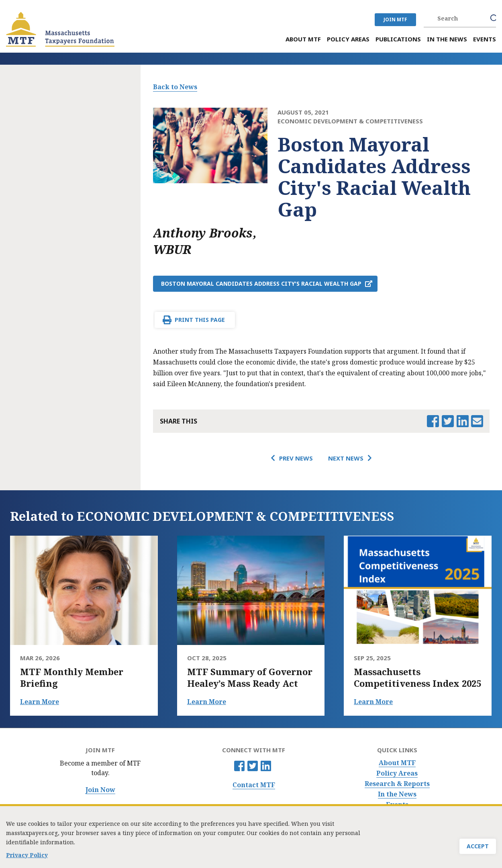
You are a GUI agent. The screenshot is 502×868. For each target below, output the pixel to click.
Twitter (253, 766)
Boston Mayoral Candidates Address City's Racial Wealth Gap (261, 284)
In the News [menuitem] (447, 39)
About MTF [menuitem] (303, 39)
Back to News (175, 87)
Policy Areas (397, 773)
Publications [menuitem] (398, 39)
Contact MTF (254, 785)
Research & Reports (397, 784)
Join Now (100, 790)
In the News (397, 794)
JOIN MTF (395, 19)
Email (477, 421)
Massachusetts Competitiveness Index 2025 (417, 678)
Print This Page (200, 320)
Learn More (40, 702)
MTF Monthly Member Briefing (72, 678)
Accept (478, 847)
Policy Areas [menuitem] (348, 39)
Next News (346, 458)
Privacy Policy (27, 855)
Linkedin (266, 766)
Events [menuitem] (485, 39)
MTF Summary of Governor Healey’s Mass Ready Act (250, 678)
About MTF (397, 763)
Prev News (296, 458)
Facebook (239, 766)
